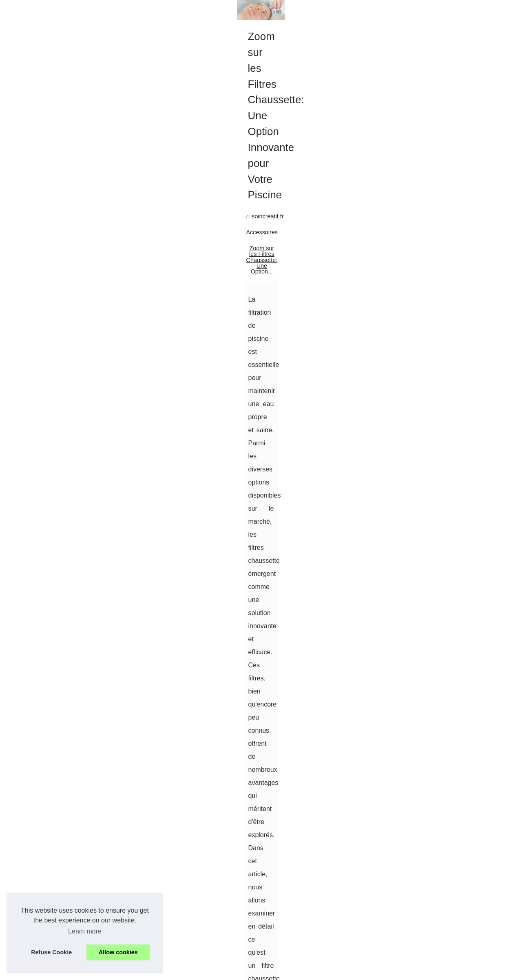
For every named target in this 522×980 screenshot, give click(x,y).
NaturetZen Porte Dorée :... (429, 555)
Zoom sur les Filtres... (422, 334)
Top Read (406, 233)
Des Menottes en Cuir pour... (431, 316)
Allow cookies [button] (118, 952)
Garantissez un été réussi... (429, 500)
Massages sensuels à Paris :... (433, 610)
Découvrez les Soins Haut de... (434, 647)
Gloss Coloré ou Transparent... (434, 408)
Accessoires (79, 288)
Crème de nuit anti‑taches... (430, 371)
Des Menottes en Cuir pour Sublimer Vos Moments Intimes (310, 902)
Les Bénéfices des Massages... (434, 591)
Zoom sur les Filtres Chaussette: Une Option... (163, 288)
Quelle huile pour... (418, 426)
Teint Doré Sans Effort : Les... (432, 389)
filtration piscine (191, 626)
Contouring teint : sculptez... (430, 278)
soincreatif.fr (40, 288)
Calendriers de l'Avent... (425, 665)
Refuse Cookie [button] (51, 952)
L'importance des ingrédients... (434, 444)
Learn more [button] (85, 931)
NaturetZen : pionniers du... (429, 573)
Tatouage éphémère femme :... (434, 482)
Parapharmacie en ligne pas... (432, 518)
